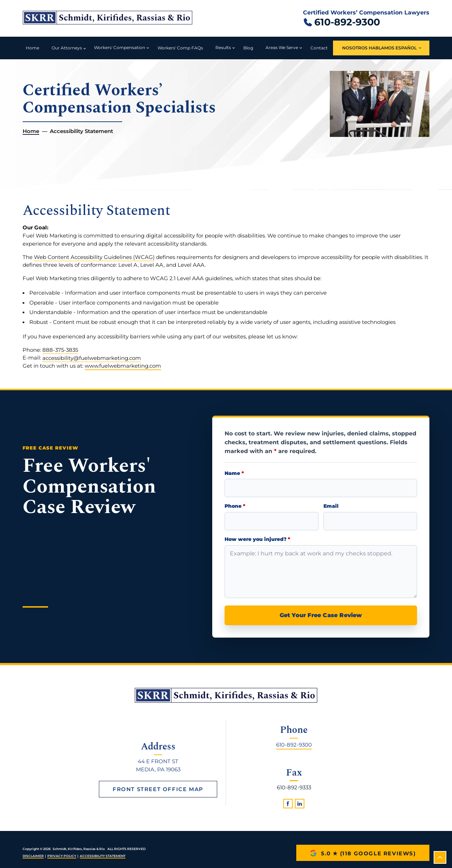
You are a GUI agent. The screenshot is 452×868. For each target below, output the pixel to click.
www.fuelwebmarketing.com (123, 366)
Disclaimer (33, 856)
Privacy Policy (62, 856)
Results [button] (223, 48)
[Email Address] (370, 521)
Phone (235, 506)
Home (32, 48)
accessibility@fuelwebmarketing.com (92, 358)
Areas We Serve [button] (282, 48)
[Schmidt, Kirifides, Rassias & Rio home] (108, 18)
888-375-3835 (60, 350)
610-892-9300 (294, 744)
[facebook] (288, 804)
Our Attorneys (67, 48)
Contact (319, 48)
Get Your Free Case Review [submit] (321, 615)
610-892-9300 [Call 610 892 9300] (347, 22)
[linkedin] (300, 804)
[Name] (321, 488)
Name (234, 473)
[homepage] (226, 695)
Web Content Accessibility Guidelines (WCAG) (94, 257)
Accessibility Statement (103, 856)
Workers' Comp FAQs (180, 48)
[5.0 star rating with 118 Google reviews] (363, 853)
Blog (248, 48)
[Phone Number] (271, 521)
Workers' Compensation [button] (120, 48)
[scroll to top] (440, 857)
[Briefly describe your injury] (321, 572)
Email (331, 506)
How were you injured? (257, 539)
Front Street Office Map (158, 789)
